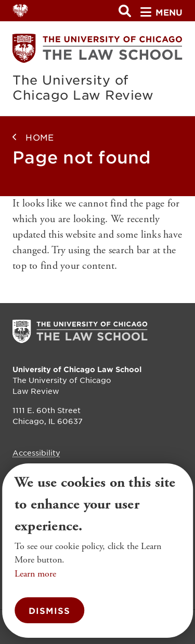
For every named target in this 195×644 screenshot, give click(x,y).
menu (161, 12)
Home (40, 137)
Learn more (35, 574)
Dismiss (49, 610)
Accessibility (36, 453)
